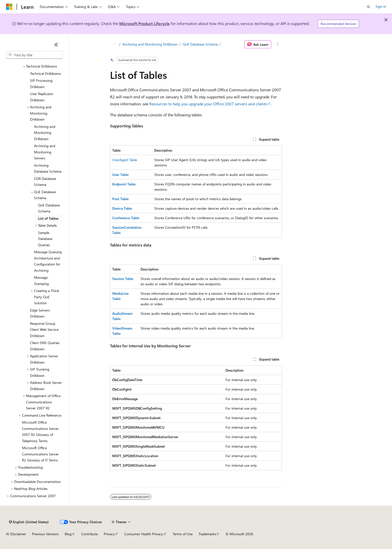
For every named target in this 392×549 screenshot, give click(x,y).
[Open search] (368, 7)
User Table (120, 175)
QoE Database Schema (200, 44)
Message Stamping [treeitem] (41, 281)
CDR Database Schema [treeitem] (45, 182)
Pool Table (120, 199)
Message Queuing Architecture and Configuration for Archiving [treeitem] (48, 261)
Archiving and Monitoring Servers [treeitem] (45, 152)
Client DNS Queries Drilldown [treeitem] (45, 346)
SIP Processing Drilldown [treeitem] (41, 84)
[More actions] (278, 44)
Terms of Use (183, 534)
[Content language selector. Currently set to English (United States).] (29, 522)
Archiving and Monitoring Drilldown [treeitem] (45, 133)
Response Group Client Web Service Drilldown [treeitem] (44, 330)
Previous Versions (45, 534)
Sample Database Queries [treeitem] (45, 239)
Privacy (109, 534)
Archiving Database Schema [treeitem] (48, 168)
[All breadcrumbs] (114, 44)
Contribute (89, 534)
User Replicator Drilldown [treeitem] (42, 97)
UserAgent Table (125, 160)
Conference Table (126, 218)
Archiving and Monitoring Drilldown (150, 44)
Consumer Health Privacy (144, 534)
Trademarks (207, 534)
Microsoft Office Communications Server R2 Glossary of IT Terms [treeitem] (40, 454)
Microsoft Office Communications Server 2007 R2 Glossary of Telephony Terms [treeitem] (40, 432)
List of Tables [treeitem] (48, 218)
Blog (68, 534)
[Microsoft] (9, 7)
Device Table (122, 208)
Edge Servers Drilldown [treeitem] (40, 313)
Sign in (381, 6)
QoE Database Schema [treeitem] (49, 208)
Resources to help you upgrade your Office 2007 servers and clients (208, 104)
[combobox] (34, 55)
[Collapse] (56, 45)
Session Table (123, 279)
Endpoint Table (124, 184)
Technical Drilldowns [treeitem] (45, 73)
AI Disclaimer (16, 534)
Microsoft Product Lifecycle (144, 23)
